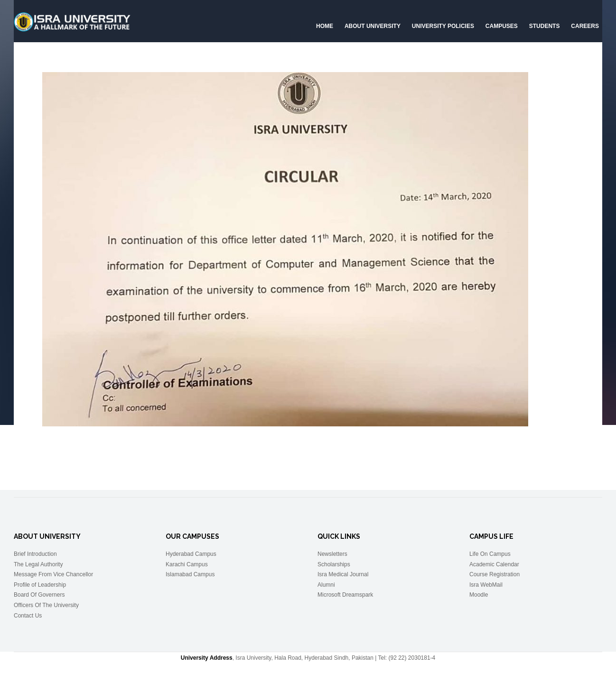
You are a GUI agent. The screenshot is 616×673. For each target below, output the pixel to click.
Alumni (326, 585)
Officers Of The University (46, 605)
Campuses (502, 26)
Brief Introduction (35, 554)
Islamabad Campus (190, 574)
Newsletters (332, 554)
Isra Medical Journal (343, 574)
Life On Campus (490, 554)
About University (373, 26)
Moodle (479, 595)
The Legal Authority (38, 564)
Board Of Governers (39, 595)
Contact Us (28, 616)
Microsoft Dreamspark (345, 595)
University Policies (443, 26)
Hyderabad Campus (191, 554)
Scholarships (334, 564)
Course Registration (495, 574)
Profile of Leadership (40, 585)
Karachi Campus (187, 564)
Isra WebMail (486, 585)
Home (325, 26)
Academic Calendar (494, 564)
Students (545, 26)
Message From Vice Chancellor (53, 574)
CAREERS (585, 26)
